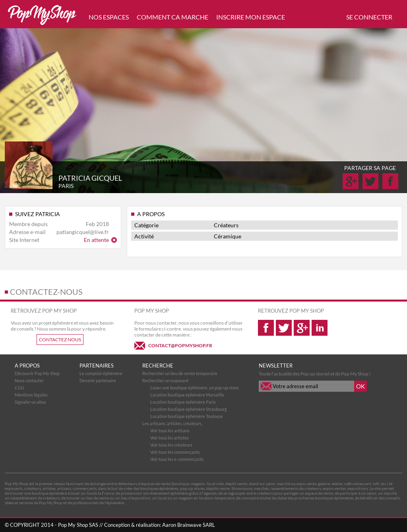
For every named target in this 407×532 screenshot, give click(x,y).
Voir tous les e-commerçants (177, 459)
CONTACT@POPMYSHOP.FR (180, 345)
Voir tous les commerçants (175, 452)
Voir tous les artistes (170, 438)
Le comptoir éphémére (101, 373)
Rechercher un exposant (165, 380)
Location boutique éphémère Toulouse (187, 416)
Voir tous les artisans (170, 430)
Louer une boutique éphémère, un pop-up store (195, 388)
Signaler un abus (30, 402)
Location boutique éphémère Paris (183, 402)
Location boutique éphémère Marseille (187, 395)
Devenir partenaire (98, 380)
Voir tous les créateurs (171, 445)
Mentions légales (31, 395)
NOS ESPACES (109, 17)
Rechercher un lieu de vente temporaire (180, 373)
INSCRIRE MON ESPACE (251, 17)
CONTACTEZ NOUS (60, 340)
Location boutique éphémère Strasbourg (189, 409)
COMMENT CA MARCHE (172, 17)
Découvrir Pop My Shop (37, 373)
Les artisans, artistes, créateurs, (172, 423)
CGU (19, 388)
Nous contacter (29, 380)
